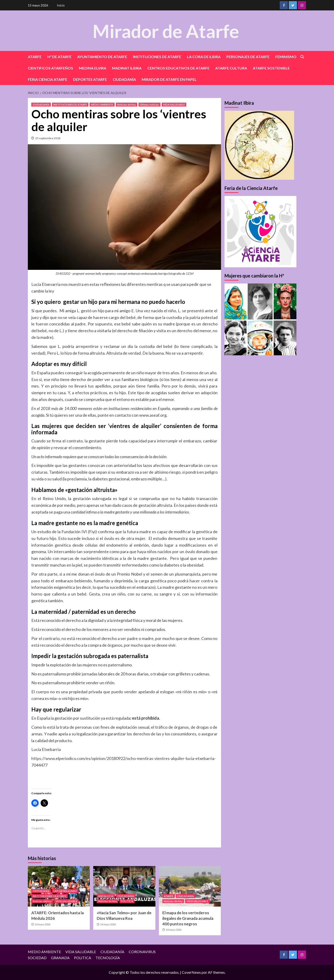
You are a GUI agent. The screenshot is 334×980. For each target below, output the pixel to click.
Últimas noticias (149, 105)
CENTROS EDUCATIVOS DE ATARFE (178, 68)
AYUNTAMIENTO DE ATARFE (102, 57)
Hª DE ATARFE (59, 57)
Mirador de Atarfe (166, 30)
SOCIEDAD (37, 958)
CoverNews (191, 972)
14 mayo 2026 (43, 924)
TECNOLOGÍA (108, 958)
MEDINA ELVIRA (93, 68)
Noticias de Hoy (127, 105)
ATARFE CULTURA (231, 68)
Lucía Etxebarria (46, 749)
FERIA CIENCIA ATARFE (48, 79)
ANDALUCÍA (106, 896)
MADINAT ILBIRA (127, 68)
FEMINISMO (286, 57)
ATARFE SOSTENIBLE (271, 68)
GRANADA (60, 958)
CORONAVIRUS (142, 952)
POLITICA (127, 901)
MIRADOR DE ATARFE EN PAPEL (169, 79)
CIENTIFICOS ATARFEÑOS (50, 68)
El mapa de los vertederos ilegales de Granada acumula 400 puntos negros (188, 918)
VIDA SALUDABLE (174, 105)
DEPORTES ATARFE (90, 79)
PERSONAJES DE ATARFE (248, 57)
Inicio (61, 5)
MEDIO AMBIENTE (102, 105)
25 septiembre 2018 (48, 138)
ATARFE (35, 57)
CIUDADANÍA (124, 79)
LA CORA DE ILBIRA (204, 57)
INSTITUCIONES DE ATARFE (157, 57)
